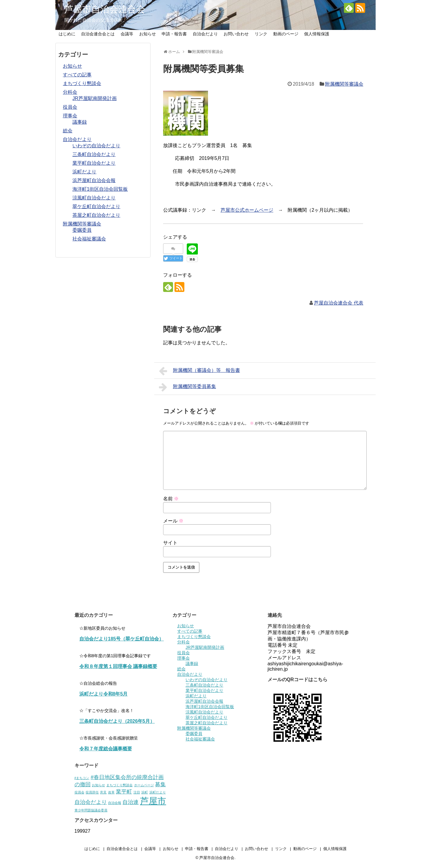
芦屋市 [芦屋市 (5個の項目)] (153, 801)
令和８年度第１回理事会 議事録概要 (118, 666)
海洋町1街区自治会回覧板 (100, 189)
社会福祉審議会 (89, 239)
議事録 (80, 122)
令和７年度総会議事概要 (106, 749)
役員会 (70, 107)
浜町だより (84, 172)
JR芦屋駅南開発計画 (95, 98)
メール (173, 521)
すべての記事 (77, 75)
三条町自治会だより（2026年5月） (117, 721)
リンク (261, 34)
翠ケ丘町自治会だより (96, 206)
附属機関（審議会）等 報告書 (199, 371)
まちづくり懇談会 (82, 83)
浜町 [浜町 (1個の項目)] (145, 792)
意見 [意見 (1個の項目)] (103, 792)
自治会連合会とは (98, 34)
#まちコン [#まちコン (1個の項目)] (82, 778)
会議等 (127, 34)
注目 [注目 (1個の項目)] (137, 792)
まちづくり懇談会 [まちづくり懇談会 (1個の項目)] (119, 785)
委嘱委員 (82, 230)
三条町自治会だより (94, 154)
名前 (171, 499)
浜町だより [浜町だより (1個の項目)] (158, 792)
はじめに (67, 34)
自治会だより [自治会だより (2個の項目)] (91, 802)
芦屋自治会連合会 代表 (339, 303)
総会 (68, 131)
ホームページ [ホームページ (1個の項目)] (144, 785)
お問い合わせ (236, 34)
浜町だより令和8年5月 (104, 694)
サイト (170, 543)
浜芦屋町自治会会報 (94, 180)
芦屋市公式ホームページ (247, 210)
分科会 (70, 92)
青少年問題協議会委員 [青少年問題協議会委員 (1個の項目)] (91, 810)
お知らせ (148, 34)
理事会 (70, 116)
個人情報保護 (317, 34)
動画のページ (286, 34)
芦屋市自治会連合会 (105, 9)
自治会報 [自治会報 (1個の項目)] (115, 803)
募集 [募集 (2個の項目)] (160, 784)
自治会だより (205, 34)
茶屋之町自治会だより (96, 215)
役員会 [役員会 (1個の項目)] (79, 792)
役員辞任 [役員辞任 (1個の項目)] (92, 792)
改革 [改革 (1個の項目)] (111, 792)
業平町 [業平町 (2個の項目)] (124, 792)
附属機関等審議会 (344, 84)
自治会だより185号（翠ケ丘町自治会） (122, 639)
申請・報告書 (174, 34)
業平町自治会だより (94, 163)
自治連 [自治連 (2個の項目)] (130, 802)
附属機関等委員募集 (188, 387)
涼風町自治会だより (94, 198)
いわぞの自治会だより (96, 146)
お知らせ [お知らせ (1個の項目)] (98, 785)
